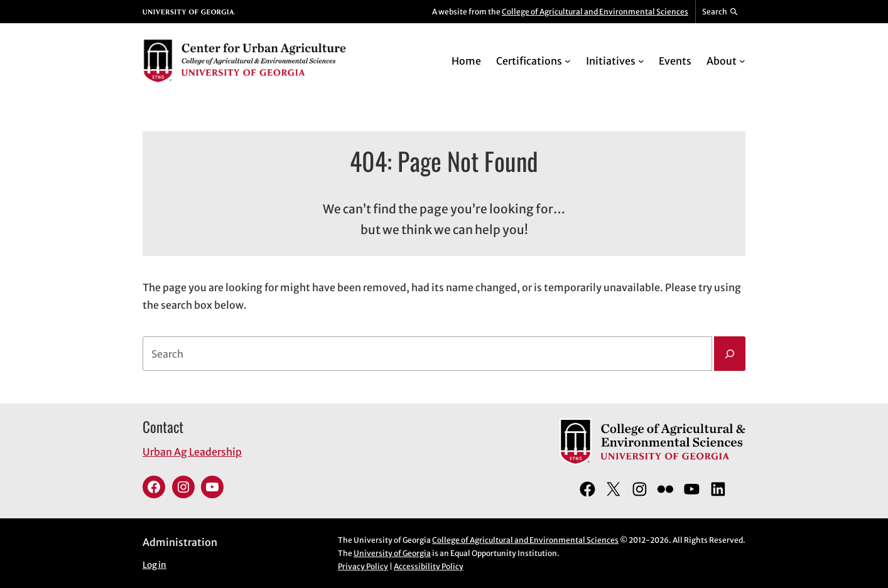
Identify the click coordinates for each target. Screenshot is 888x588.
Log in (154, 565)
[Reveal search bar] (721, 12)
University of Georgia (392, 553)
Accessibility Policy (429, 566)
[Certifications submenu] (568, 61)
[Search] (730, 354)
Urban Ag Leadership (192, 452)
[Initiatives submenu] (641, 61)
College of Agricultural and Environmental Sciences (595, 12)
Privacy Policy (363, 566)
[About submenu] (742, 61)
